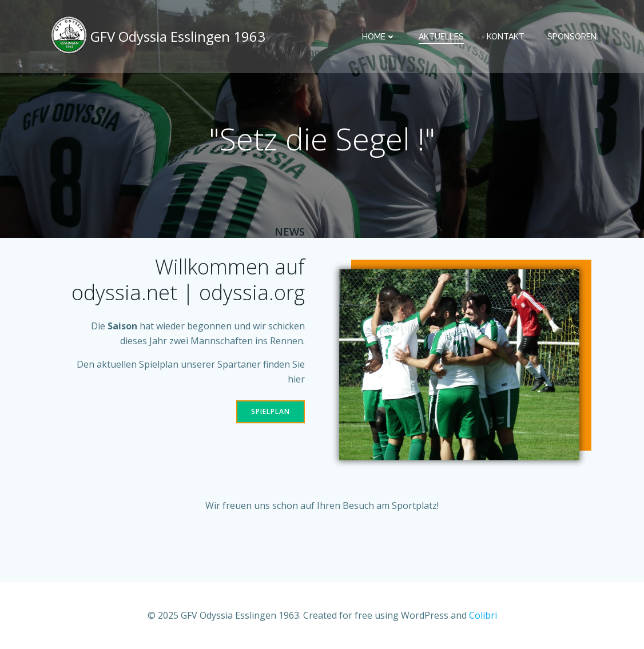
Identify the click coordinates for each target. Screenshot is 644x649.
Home (379, 37)
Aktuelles (441, 37)
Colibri (483, 615)
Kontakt (506, 37)
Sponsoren (572, 37)
